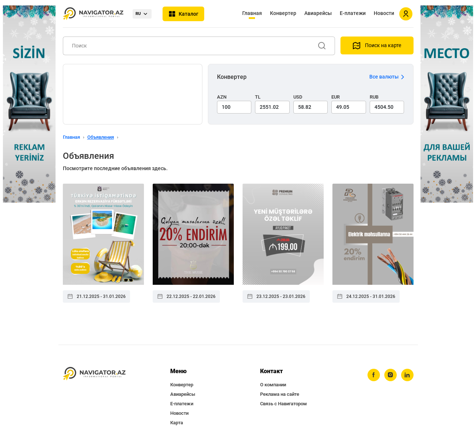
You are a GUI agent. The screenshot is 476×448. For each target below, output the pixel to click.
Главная (252, 13)
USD (298, 97)
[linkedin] (407, 375)
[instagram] (391, 375)
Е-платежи (353, 13)
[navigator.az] (94, 374)
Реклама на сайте (280, 394)
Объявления (101, 137)
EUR (336, 97)
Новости (384, 13)
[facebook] (374, 375)
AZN (222, 97)
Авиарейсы (318, 13)
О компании (273, 385)
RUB (374, 97)
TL (258, 97)
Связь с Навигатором (283, 404)
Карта (177, 423)
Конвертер (283, 13)
